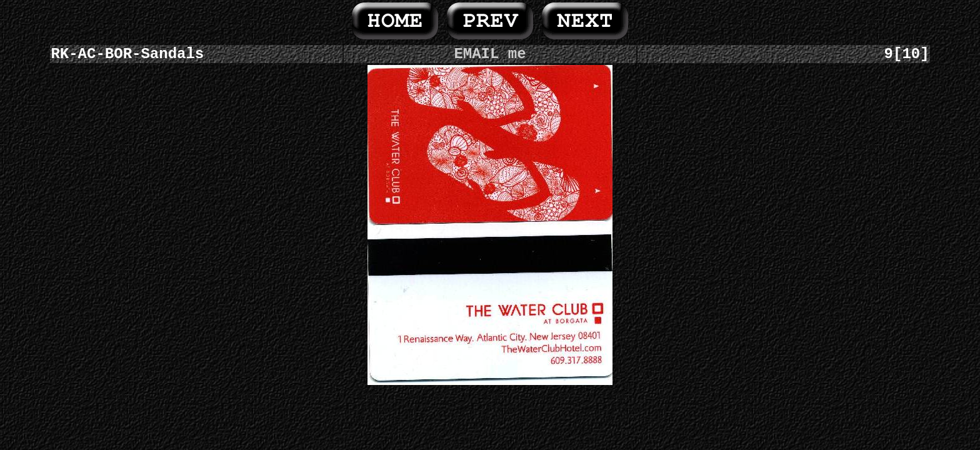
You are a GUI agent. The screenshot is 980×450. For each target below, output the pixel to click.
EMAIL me (490, 54)
